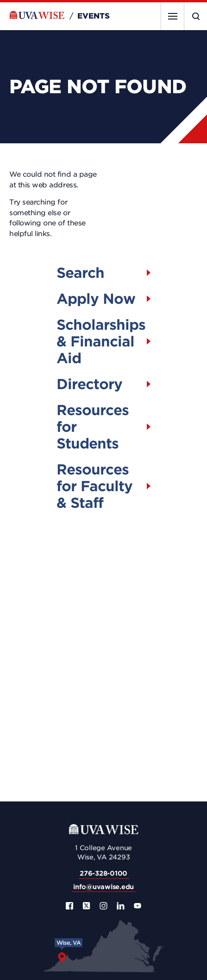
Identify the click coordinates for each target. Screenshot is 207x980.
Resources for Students (93, 427)
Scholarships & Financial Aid (101, 341)
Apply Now (96, 299)
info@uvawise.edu (103, 887)
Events (94, 16)
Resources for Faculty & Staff (94, 486)
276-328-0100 (103, 873)
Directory (89, 384)
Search (80, 273)
